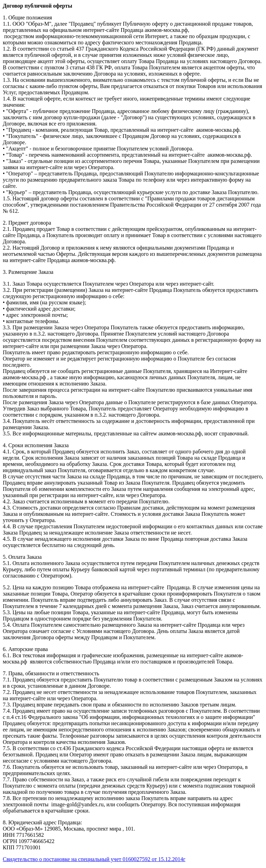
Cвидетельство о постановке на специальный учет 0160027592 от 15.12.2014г (94, 859)
